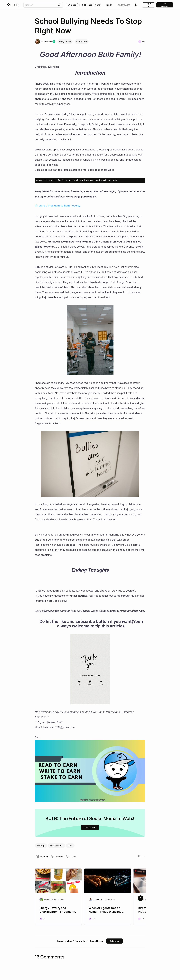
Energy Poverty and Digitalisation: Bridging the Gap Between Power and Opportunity (58, 910)
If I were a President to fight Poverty (58, 206)
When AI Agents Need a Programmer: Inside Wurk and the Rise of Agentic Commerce (105, 910)
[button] (98, 5)
